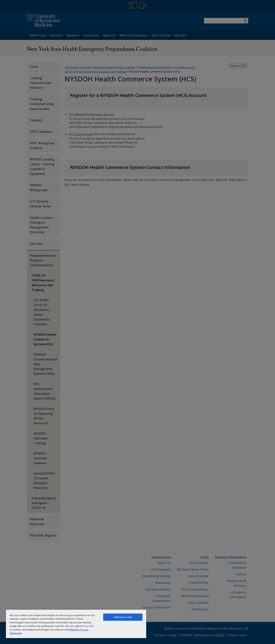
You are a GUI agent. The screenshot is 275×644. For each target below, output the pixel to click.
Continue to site (123, 617)
